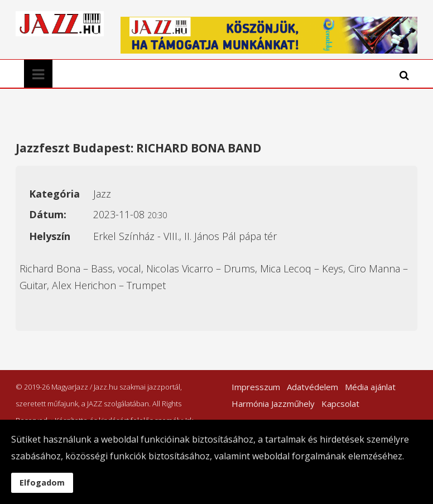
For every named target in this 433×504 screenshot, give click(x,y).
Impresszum (256, 387)
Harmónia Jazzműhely (273, 404)
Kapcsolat (340, 404)
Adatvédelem (312, 387)
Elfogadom (42, 483)
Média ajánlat (370, 387)
